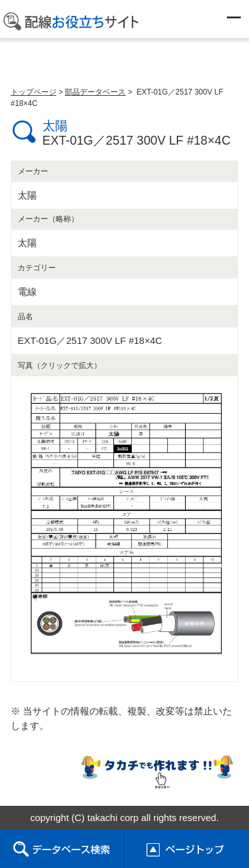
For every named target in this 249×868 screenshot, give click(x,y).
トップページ (34, 92)
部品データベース (95, 92)
